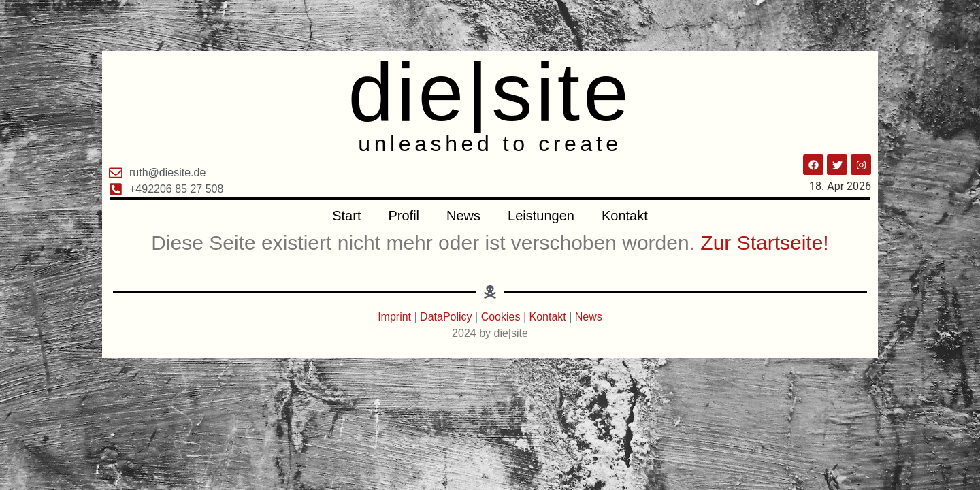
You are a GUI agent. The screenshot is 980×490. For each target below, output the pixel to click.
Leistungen (541, 216)
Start (346, 216)
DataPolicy (446, 317)
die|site (490, 92)
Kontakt (625, 216)
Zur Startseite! (764, 243)
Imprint (396, 317)
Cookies (501, 317)
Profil (404, 216)
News (463, 216)
